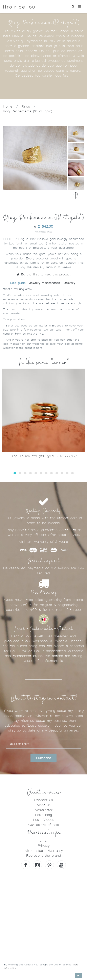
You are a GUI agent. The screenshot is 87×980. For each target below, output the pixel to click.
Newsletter (44, 810)
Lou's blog (43, 815)
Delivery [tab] (69, 283)
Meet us (44, 805)
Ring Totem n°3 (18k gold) (43, 456)
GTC (44, 841)
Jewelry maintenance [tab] (45, 283)
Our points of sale (44, 825)
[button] (15, 473)
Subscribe (43, 758)
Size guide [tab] (18, 283)
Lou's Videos (44, 820)
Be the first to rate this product (44, 274)
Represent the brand (43, 856)
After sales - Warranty (44, 851)
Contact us (43, 800)
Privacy (44, 846)
